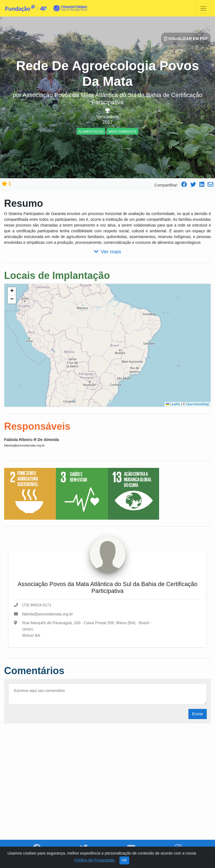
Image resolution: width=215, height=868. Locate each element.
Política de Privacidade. (95, 860)
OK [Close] (124, 860)
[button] (12, 291)
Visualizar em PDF (186, 39)
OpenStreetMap (198, 404)
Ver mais (108, 252)
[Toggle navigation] (203, 8)
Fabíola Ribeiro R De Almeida (31, 440)
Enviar (198, 714)
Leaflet (173, 404)
